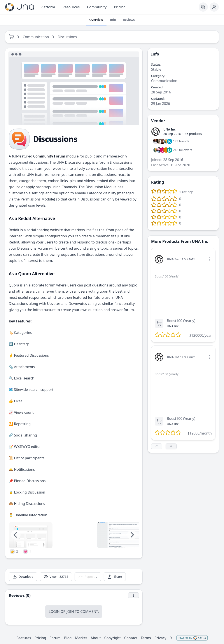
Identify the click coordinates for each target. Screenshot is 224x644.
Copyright (113, 638)
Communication (36, 37)
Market (81, 638)
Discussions (67, 37)
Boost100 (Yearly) (181, 321)
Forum (55, 638)
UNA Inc (170, 129)
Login (54, 612)
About (96, 638)
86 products (193, 134)
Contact (131, 638)
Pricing (40, 638)
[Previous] (16, 535)
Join (70, 612)
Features (24, 638)
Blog (68, 638)
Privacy (160, 638)
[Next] (132, 535)
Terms (146, 638)
